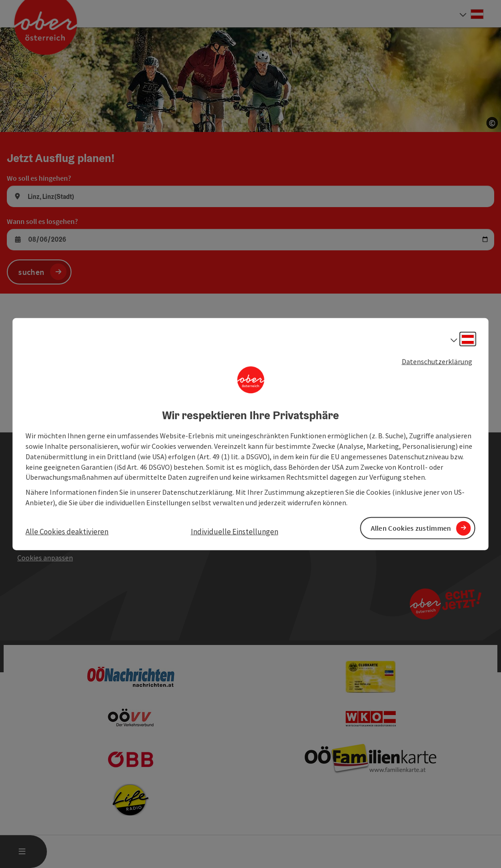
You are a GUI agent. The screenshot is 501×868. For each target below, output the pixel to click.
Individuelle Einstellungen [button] (235, 532)
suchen (31, 272)
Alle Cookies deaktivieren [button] (67, 532)
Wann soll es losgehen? (42, 221)
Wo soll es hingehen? (39, 178)
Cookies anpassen (45, 558)
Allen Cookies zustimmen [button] (411, 528)
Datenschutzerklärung (437, 361)
